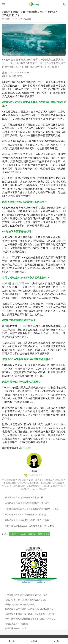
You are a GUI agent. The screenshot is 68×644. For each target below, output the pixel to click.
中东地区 (22, 534)
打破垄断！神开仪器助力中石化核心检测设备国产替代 (30, 609)
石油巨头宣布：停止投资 (17, 624)
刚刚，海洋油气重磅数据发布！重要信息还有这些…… (30, 619)
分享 (13, 641)
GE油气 (13, 534)
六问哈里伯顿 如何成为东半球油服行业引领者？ (27, 503)
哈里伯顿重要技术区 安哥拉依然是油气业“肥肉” (27, 520)
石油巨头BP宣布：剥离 (16, 629)
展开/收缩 (25, 448)
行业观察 (28, 19)
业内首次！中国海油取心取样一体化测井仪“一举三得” (30, 614)
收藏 (34, 641)
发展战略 (32, 534)
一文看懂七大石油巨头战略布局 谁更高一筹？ (26, 595)
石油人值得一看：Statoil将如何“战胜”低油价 (26, 600)
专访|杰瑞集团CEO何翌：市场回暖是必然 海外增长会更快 (32, 509)
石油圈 (34, 4)
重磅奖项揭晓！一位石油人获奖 (20, 605)
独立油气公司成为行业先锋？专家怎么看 (24, 498)
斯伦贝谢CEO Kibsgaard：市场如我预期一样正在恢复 (30, 526)
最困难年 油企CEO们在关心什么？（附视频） (26, 515)
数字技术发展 (44, 534)
